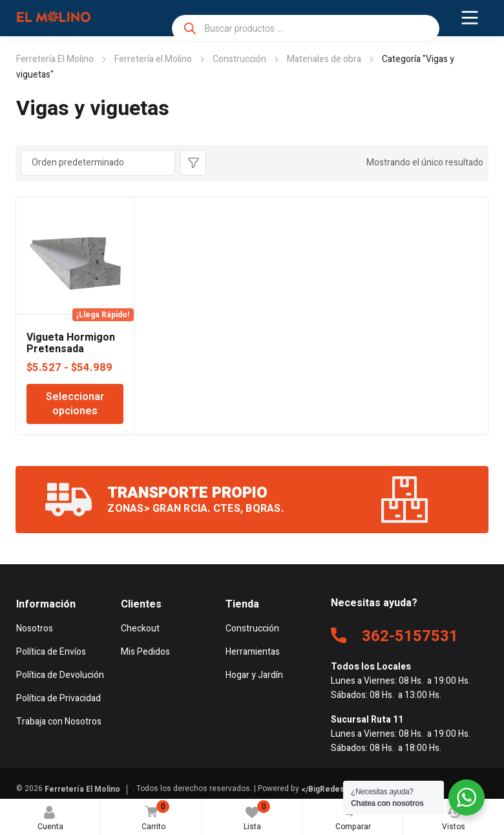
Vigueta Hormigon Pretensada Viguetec (71, 349)
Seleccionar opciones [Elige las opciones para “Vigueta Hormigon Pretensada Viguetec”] (75, 404)
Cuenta (50, 819)
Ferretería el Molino (153, 59)
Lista (257, 816)
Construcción (239, 59)
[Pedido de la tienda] (98, 163)
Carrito (152, 817)
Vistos (454, 819)
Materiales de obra (324, 59)
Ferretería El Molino (55, 59)
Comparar (353, 816)
